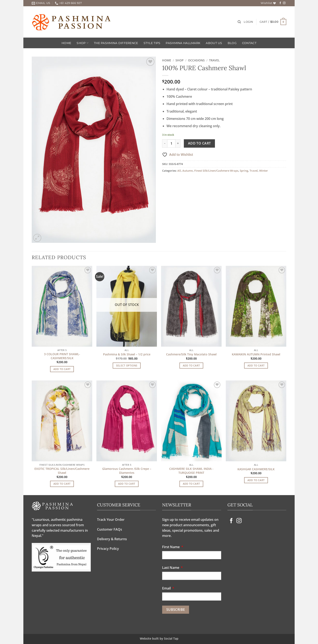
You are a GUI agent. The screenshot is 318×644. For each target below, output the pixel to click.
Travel (214, 60)
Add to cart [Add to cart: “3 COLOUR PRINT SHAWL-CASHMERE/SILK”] (62, 369)
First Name (174, 547)
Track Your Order (111, 520)
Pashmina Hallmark (183, 43)
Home (66, 43)
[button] (248, 22)
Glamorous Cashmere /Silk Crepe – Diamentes (127, 471)
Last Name (173, 568)
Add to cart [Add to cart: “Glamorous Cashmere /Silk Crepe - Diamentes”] (127, 484)
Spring (244, 171)
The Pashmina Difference (116, 43)
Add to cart (199, 143)
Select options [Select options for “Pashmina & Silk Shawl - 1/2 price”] (127, 366)
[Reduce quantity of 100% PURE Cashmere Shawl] (165, 143)
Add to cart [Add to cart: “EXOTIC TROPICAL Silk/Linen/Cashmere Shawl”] (62, 484)
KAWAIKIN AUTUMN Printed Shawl (256, 354)
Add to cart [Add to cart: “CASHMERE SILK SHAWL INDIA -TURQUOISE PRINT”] (191, 484)
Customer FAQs (110, 529)
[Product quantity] (171, 143)
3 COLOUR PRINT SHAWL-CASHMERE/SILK (62, 356)
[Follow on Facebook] (280, 3)
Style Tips (152, 43)
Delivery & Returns (112, 539)
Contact (249, 43)
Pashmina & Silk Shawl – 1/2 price (127, 354)
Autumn (188, 171)
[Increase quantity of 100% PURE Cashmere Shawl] (178, 143)
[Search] (239, 22)
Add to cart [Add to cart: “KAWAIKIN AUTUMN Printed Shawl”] (256, 366)
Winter (264, 171)
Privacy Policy (108, 549)
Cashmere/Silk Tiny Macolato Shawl (191, 354)
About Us (214, 43)
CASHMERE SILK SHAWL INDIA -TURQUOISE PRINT (191, 471)
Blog (232, 43)
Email (169, 588)
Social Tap (171, 638)
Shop (83, 43)
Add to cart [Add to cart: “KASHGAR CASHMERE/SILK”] (256, 480)
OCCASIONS (196, 60)
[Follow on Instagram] (284, 3)
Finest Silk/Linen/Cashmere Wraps (216, 171)
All (179, 171)
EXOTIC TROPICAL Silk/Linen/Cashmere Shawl (62, 471)
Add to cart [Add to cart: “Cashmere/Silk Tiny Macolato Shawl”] (191, 366)
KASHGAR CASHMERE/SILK (256, 469)
